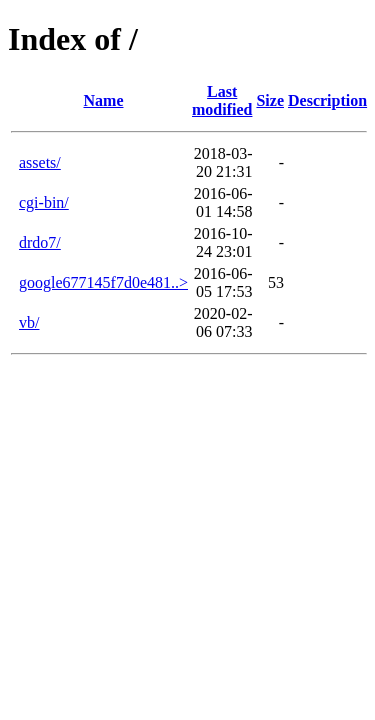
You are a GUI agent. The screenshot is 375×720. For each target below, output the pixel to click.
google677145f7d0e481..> (103, 282)
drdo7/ (40, 242)
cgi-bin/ (44, 202)
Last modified (222, 100)
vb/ (29, 322)
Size (270, 100)
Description (327, 100)
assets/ (40, 162)
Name (104, 100)
